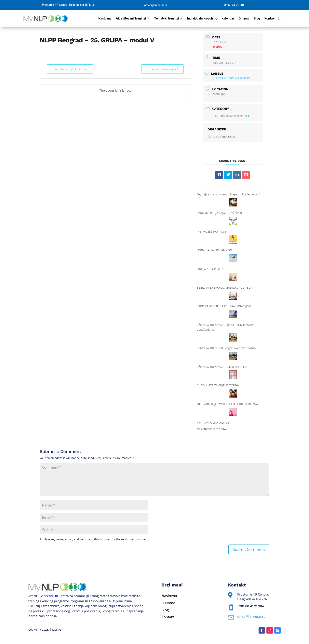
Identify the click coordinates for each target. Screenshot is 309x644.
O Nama (168, 603)
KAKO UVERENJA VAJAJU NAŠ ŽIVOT (220, 213)
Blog (257, 19)
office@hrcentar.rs (156, 5)
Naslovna (105, 19)
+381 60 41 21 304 (233, 5)
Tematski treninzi (166, 19)
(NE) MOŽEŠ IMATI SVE (211, 232)
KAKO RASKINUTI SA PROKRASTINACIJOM (224, 306)
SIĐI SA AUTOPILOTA (210, 269)
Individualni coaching (202, 19)
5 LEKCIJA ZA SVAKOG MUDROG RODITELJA (225, 288)
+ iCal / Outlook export (162, 69)
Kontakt (270, 19)
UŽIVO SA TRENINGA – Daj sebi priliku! (222, 367)
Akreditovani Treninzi (131, 19)
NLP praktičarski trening (231, 116)
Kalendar (228, 19)
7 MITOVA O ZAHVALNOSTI (214, 422)
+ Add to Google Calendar (70, 69)
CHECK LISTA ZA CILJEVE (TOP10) (218, 385)
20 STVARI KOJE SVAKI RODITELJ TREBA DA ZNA (227, 404)
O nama (244, 19)
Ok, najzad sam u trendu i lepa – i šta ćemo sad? (229, 194)
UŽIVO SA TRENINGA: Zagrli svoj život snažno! (227, 348)
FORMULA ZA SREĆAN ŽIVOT (215, 250)
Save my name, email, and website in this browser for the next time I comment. (97, 539)
